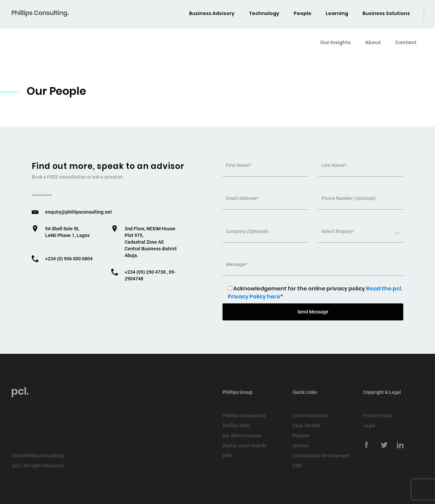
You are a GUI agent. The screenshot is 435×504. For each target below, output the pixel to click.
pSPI (227, 456)
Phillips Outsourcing (244, 416)
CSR (297, 466)
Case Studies (307, 426)
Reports (301, 436)
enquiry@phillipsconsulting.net (79, 212)
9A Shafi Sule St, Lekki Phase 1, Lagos (67, 232)
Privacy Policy (378, 416)
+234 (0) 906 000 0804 (69, 259)
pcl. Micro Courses (242, 436)
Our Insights (335, 36)
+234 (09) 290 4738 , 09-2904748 (150, 275)
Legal (369, 426)
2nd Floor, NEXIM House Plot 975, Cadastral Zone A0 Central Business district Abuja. (151, 242)
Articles (301, 446)
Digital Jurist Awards (245, 446)
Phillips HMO (236, 426)
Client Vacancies (311, 416)
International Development (321, 456)
